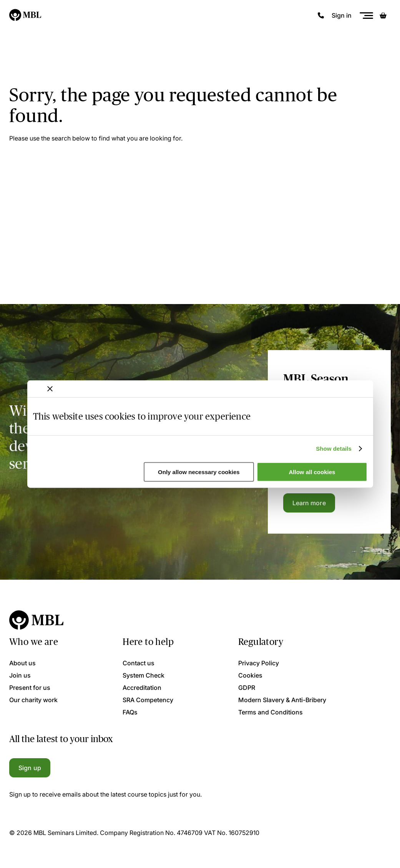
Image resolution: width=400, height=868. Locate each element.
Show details (334, 449)
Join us (20, 675)
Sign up (30, 768)
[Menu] (366, 16)
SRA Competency (148, 700)
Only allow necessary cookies (199, 472)
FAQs (130, 712)
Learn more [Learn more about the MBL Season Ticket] (309, 503)
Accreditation (142, 688)
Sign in (342, 15)
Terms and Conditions (271, 712)
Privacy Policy (259, 663)
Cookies (250, 675)
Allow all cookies (312, 472)
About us (22, 663)
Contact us (139, 663)
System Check (144, 675)
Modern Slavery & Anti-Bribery (282, 700)
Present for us (30, 688)
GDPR (247, 688)
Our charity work (33, 700)
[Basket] (383, 15)
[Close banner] (50, 389)
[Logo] (26, 15)
